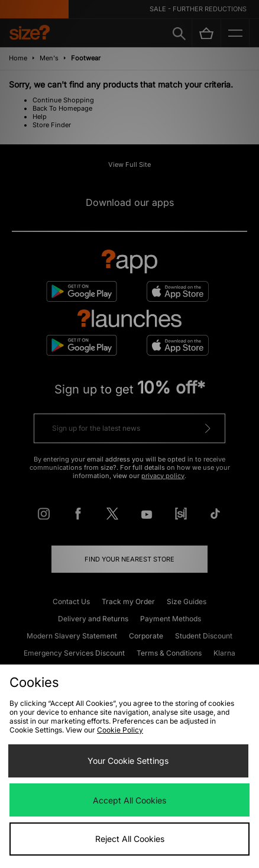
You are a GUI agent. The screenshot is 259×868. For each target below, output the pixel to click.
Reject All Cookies (130, 839)
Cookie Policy (120, 730)
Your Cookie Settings (128, 761)
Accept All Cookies (129, 800)
